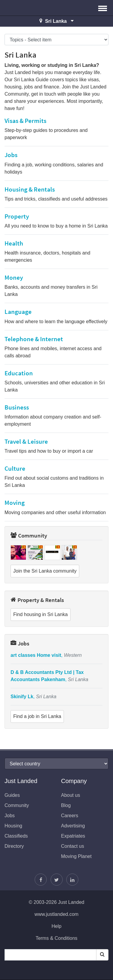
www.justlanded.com (57, 914)
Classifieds (16, 836)
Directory (14, 846)
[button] (103, 8)
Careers (70, 816)
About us (71, 795)
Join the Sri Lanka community (45, 571)
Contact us (73, 846)
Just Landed (27, 8)
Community (29, 535)
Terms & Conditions (56, 938)
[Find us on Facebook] (41, 880)
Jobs (20, 643)
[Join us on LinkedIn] (72, 880)
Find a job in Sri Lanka (37, 716)
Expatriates (73, 836)
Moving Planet (76, 856)
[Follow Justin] (57, 880)
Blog (66, 805)
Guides (12, 795)
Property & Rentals (37, 600)
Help (56, 926)
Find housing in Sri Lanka (41, 614)
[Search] (102, 955)
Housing (13, 826)
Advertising (73, 826)
